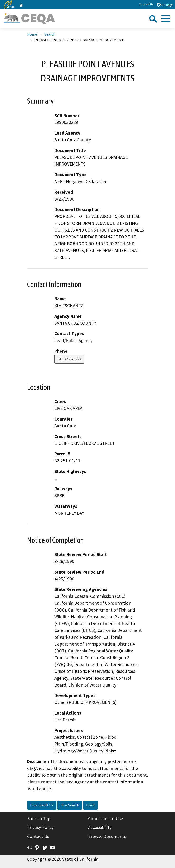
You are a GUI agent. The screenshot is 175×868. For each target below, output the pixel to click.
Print (90, 805)
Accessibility (100, 827)
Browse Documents (107, 836)
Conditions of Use (106, 819)
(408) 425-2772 (69, 359)
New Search (70, 805)
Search (50, 34)
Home (32, 34)
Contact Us (146, 4)
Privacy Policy (40, 827)
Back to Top (39, 819)
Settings (164, 5)
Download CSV (42, 805)
